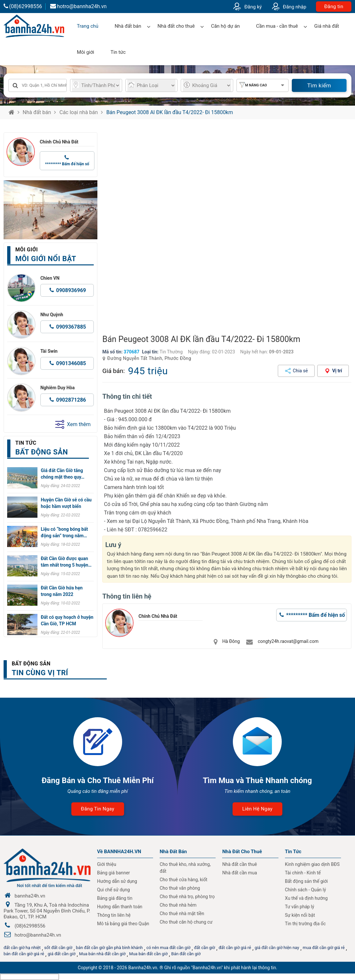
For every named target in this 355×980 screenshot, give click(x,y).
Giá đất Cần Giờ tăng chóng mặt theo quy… (63, 474)
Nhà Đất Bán (173, 852)
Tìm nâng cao (254, 85)
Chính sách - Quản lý (305, 890)
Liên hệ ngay (257, 809)
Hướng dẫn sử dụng (117, 881)
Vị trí (337, 371)
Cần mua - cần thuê (277, 26)
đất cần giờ (205, 948)
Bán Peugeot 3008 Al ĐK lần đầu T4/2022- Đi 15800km (170, 112)
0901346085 (71, 363)
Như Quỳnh (52, 315)
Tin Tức (293, 852)
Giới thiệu (107, 864)
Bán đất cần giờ (186, 954)
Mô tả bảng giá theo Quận (123, 924)
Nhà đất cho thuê (176, 26)
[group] (227, 230)
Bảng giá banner (114, 873)
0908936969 (71, 290)
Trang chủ (88, 26)
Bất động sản (31, 664)
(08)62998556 (23, 6)
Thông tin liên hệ (114, 915)
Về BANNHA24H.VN (119, 852)
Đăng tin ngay (98, 809)
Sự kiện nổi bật (300, 915)
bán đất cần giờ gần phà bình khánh (109, 948)
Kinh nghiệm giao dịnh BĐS (312, 864)
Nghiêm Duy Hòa (57, 388)
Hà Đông (231, 641)
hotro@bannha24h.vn (78, 6)
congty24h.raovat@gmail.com (288, 641)
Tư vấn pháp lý (300, 907)
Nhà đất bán (128, 26)
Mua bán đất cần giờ (149, 954)
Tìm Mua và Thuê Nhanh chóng (257, 780)
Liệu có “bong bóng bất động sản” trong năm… (64, 532)
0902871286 (71, 400)
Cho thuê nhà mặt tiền (182, 913)
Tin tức (118, 52)
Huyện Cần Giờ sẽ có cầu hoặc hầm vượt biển (66, 503)
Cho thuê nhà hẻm (178, 905)
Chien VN (50, 278)
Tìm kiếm (319, 85)
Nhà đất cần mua (240, 873)
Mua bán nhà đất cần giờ (102, 954)
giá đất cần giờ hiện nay (277, 948)
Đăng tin (334, 7)
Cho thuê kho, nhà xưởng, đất (185, 868)
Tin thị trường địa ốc (305, 924)
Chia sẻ (300, 371)
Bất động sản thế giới (306, 881)
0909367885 (71, 327)
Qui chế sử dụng (114, 890)
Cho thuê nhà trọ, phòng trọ (187, 897)
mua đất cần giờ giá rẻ (324, 948)
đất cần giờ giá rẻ (235, 948)
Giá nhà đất (327, 26)
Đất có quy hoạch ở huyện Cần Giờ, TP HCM (67, 620)
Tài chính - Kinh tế (303, 873)
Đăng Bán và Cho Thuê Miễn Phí (98, 780)
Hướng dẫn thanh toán (120, 907)
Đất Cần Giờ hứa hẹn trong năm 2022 (62, 591)
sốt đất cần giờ (58, 948)
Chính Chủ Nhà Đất (59, 142)
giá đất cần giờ (61, 954)
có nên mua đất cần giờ (168, 948)
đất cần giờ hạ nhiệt (22, 948)
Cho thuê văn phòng (180, 888)
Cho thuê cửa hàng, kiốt (183, 880)
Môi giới (85, 52)
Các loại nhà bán (78, 112)
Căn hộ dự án (225, 26)
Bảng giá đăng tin (115, 898)
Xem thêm (73, 424)
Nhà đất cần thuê (239, 864)
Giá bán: (114, 371)
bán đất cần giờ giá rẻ (24, 954)
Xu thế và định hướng (306, 898)
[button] (344, 230)
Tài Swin (49, 351)
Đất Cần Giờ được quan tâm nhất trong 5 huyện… (66, 562)
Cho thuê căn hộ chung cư (186, 922)
